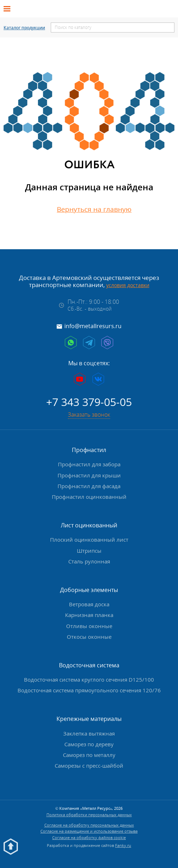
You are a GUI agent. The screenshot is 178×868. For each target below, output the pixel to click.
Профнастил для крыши (89, 474)
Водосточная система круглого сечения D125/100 (89, 678)
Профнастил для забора (89, 463)
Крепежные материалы (89, 718)
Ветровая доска (89, 603)
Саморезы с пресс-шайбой (89, 764)
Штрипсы (89, 549)
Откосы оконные (89, 635)
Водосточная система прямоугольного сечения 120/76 (89, 689)
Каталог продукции (24, 28)
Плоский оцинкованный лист (89, 538)
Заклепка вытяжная (89, 732)
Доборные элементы (89, 589)
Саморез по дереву (89, 743)
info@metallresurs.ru (93, 326)
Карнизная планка (89, 614)
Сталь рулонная (89, 560)
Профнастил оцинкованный (89, 496)
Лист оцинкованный (89, 524)
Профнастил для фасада (89, 485)
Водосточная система (89, 664)
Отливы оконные (89, 624)
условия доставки (128, 285)
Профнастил (89, 449)
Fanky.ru (123, 844)
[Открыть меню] (9, 9)
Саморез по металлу (89, 754)
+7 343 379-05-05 (89, 401)
